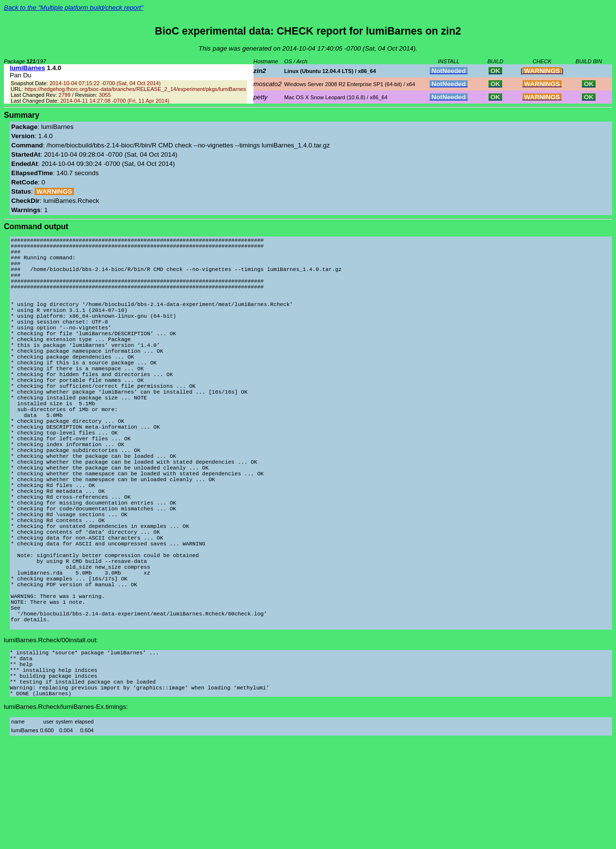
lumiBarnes (27, 68)
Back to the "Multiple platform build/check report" (74, 8)
